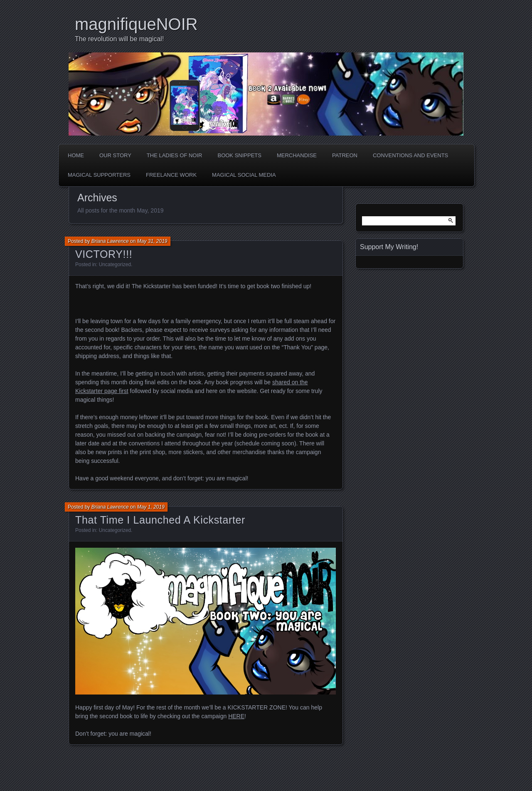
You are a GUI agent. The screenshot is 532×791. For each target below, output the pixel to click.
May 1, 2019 (151, 507)
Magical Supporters (99, 175)
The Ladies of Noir (175, 155)
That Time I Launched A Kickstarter (160, 520)
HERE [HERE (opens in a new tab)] (236, 716)
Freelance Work (171, 175)
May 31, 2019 (152, 241)
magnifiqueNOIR (136, 24)
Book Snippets (239, 155)
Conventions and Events (410, 155)
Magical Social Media (244, 175)
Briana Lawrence (110, 241)
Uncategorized (115, 264)
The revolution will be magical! (119, 39)
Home (76, 155)
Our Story (115, 155)
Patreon (345, 155)
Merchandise (297, 155)
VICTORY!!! (104, 254)
